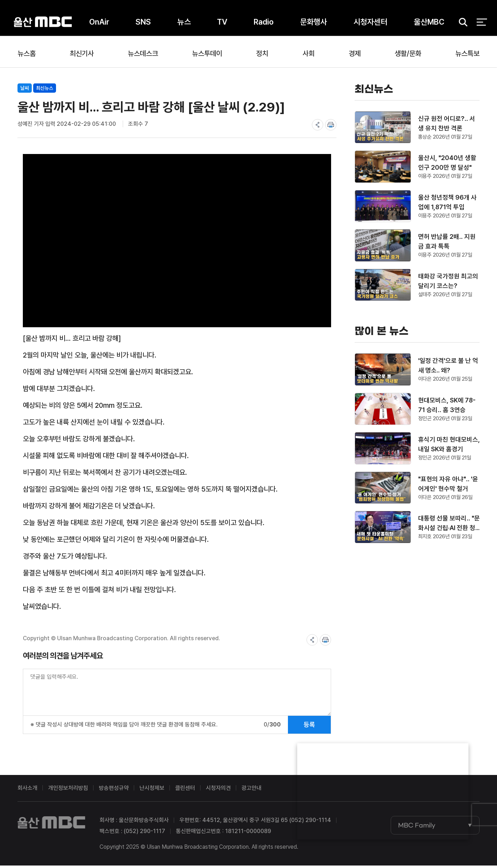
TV (222, 25)
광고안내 (252, 790)
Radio (264, 25)
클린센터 (185, 790)
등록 (309, 727)
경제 (355, 53)
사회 (309, 53)
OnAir (99, 25)
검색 (461, 25)
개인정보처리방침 (68, 790)
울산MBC (43, 25)
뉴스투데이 (207, 53)
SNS (143, 25)
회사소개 (27, 790)
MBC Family (417, 828)
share (318, 125)
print (331, 125)
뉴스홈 (27, 53)
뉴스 (184, 25)
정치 (262, 53)
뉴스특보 (467, 53)
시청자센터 (371, 25)
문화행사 (314, 25)
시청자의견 (218, 790)
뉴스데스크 (143, 53)
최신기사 (82, 53)
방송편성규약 (114, 790)
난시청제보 (152, 790)
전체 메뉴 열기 (482, 25)
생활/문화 (408, 53)
